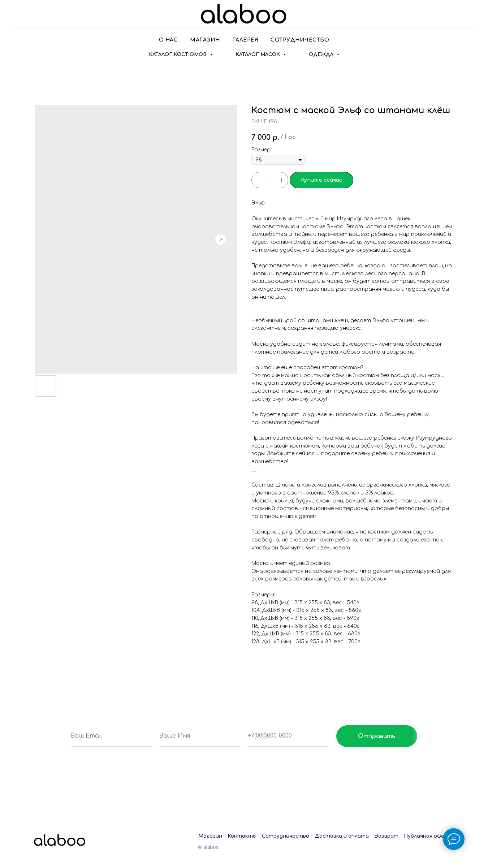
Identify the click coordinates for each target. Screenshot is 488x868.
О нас (169, 40)
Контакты (242, 836)
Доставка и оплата (342, 836)
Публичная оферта (430, 836)
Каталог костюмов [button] (178, 55)
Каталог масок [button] (258, 55)
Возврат (386, 836)
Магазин (205, 40)
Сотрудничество (300, 40)
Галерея (245, 40)
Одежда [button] (322, 55)
